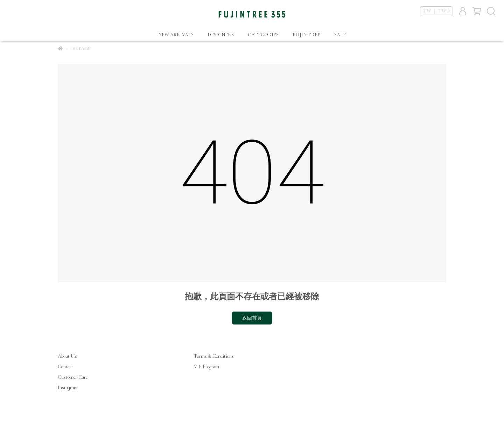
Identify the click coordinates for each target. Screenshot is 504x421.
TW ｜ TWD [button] (436, 11)
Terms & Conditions (214, 356)
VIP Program (206, 367)
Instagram (68, 388)
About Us (67, 356)
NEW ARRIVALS (176, 35)
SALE (340, 35)
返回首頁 (252, 318)
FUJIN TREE (306, 35)
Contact (65, 367)
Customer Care (73, 377)
